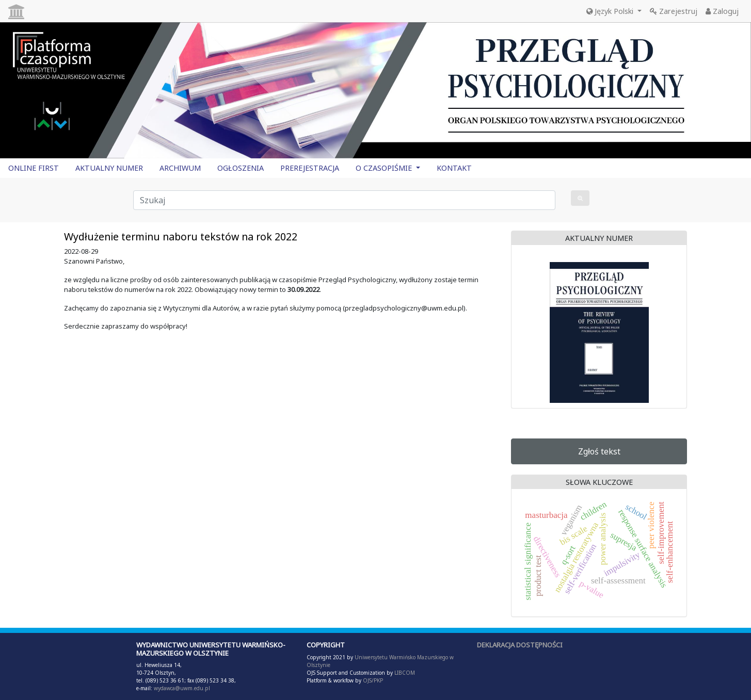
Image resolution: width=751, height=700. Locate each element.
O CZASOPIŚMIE (385, 168)
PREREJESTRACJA (310, 168)
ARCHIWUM (180, 168)
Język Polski (611, 11)
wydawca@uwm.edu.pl (182, 688)
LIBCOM (405, 673)
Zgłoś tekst (599, 451)
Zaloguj (722, 11)
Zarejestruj (674, 11)
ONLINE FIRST (34, 168)
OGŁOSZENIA (241, 168)
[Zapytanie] (345, 200)
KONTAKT (454, 168)
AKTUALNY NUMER (109, 168)
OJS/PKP (372, 680)
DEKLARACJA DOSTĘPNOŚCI (520, 645)
